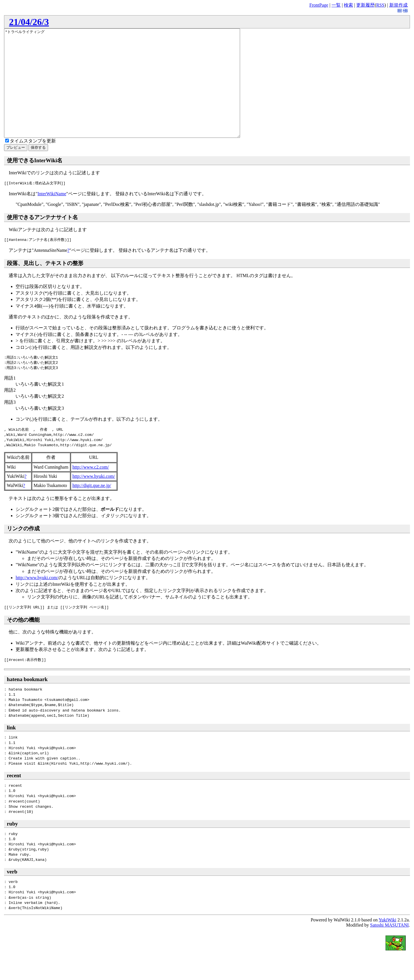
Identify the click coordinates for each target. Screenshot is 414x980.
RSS (380, 5)
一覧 (336, 5)
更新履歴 (365, 5)
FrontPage (319, 5)
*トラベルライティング (136, 94)
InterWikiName (52, 215)
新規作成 (398, 5)
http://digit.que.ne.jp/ (92, 507)
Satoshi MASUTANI (389, 947)
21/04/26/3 (29, 22)
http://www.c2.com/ (91, 489)
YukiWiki (388, 941)
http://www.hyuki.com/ (94, 498)
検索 (348, 5)
